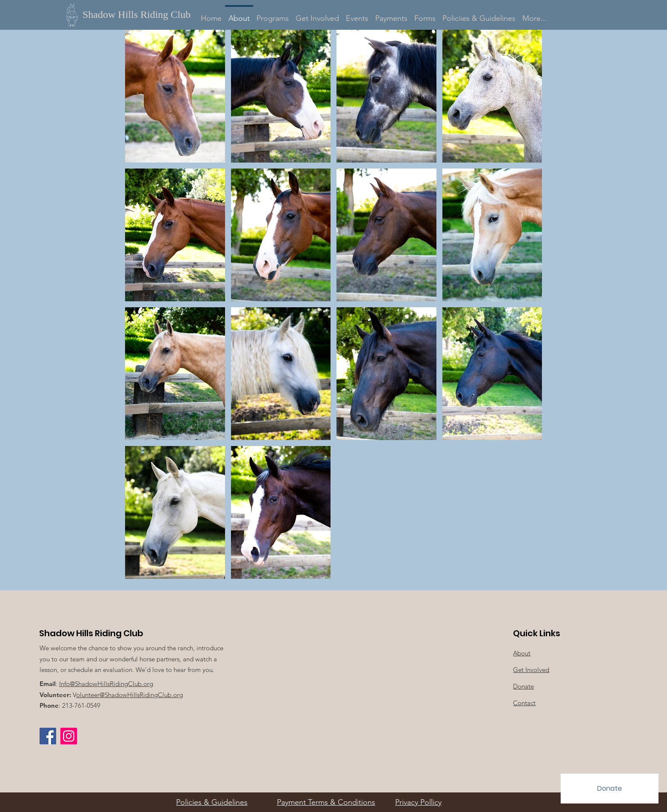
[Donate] (610, 789)
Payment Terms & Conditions (326, 802)
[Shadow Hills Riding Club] (141, 15)
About (522, 653)
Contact (524, 703)
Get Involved (531, 670)
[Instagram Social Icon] (69, 736)
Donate (523, 686)
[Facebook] (48, 736)
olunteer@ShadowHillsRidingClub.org (130, 695)
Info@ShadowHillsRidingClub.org (106, 684)
